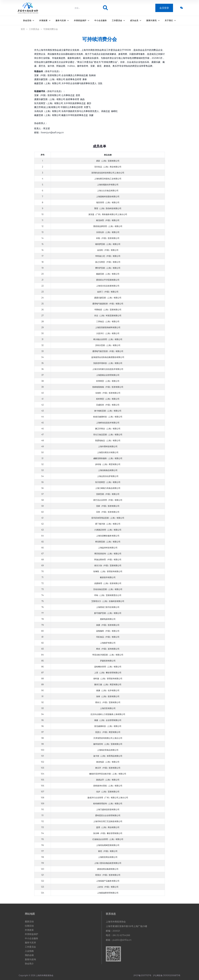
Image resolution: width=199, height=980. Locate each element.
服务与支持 (62, 20)
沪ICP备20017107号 (142, 975)
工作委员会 (119, 20)
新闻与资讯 (153, 20)
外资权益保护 (82, 20)
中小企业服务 (101, 20)
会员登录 (164, 8)
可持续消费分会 (51, 29)
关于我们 (170, 20)
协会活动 (29, 20)
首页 (23, 29)
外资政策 (45, 20)
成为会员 (136, 20)
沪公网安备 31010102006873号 (167, 975)
